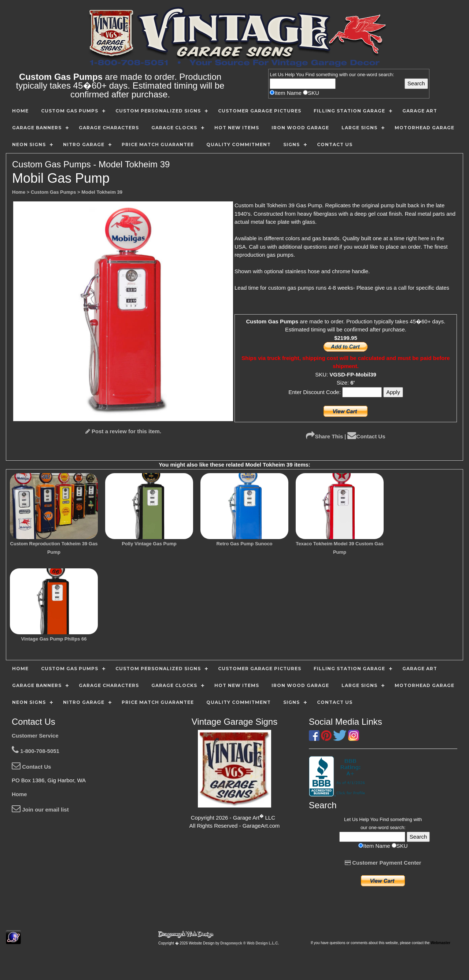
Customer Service (35, 736)
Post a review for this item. (123, 431)
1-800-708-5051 (36, 751)
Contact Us (366, 436)
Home (19, 794)
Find (310, 75)
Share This (324, 436)
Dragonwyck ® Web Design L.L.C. (250, 943)
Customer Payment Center (383, 863)
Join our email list (40, 810)
